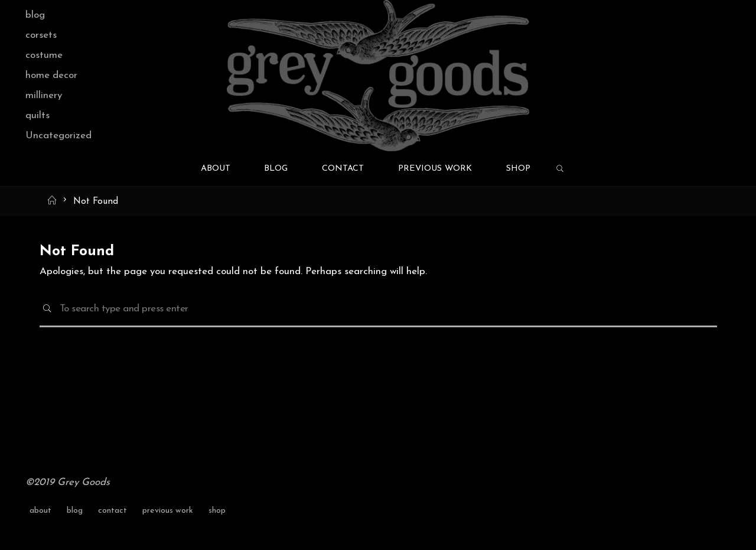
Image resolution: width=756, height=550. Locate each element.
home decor (51, 75)
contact (113, 511)
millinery (44, 95)
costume (44, 55)
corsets (41, 35)
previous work (168, 511)
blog (35, 15)
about (40, 511)
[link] (560, 170)
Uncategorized (58, 136)
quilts (38, 115)
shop (217, 511)
